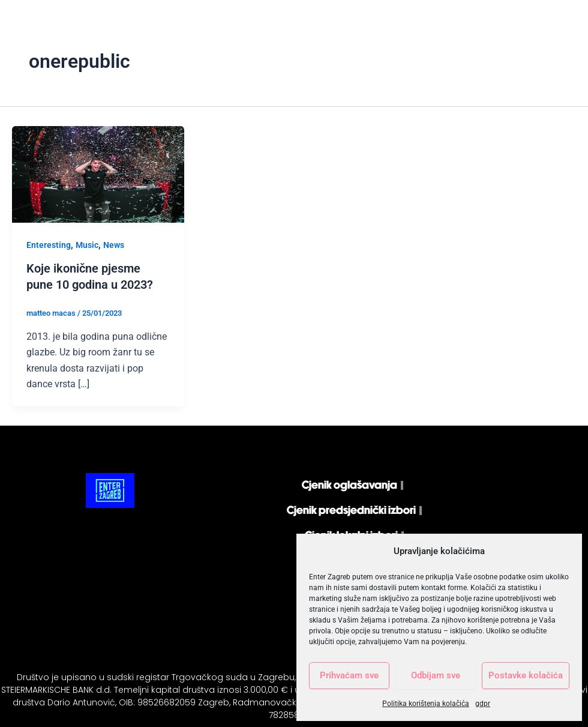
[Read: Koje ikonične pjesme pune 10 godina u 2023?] (98, 174)
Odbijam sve (436, 675)
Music (87, 245)
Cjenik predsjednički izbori (351, 510)
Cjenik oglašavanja (349, 485)
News (114, 245)
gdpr (483, 704)
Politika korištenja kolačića (426, 704)
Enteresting (49, 245)
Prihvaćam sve (349, 675)
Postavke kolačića (526, 675)
